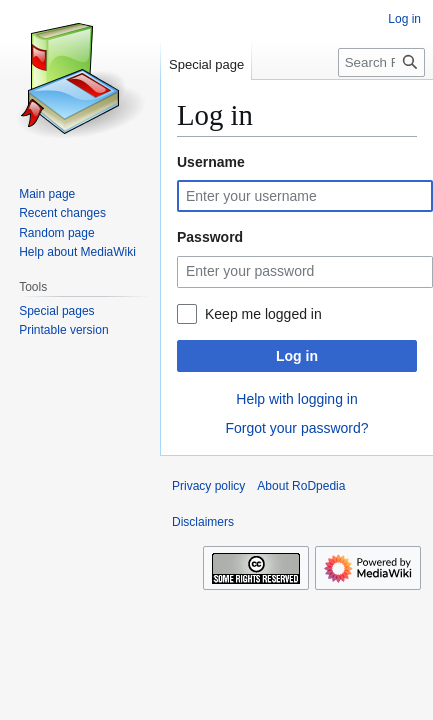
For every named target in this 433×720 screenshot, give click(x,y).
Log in (297, 356)
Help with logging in (296, 399)
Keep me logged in (263, 314)
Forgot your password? (296, 428)
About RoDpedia (301, 486)
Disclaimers (203, 522)
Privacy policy (208, 486)
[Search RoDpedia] (381, 62)
